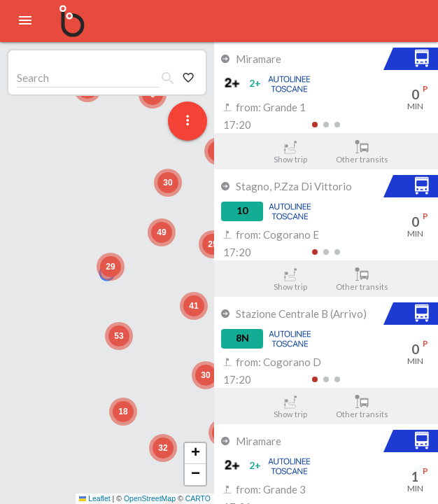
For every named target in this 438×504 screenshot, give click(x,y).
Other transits (362, 152)
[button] (111, 267)
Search (33, 77)
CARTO (198, 498)
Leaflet (95, 498)
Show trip (290, 152)
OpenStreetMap (150, 498)
